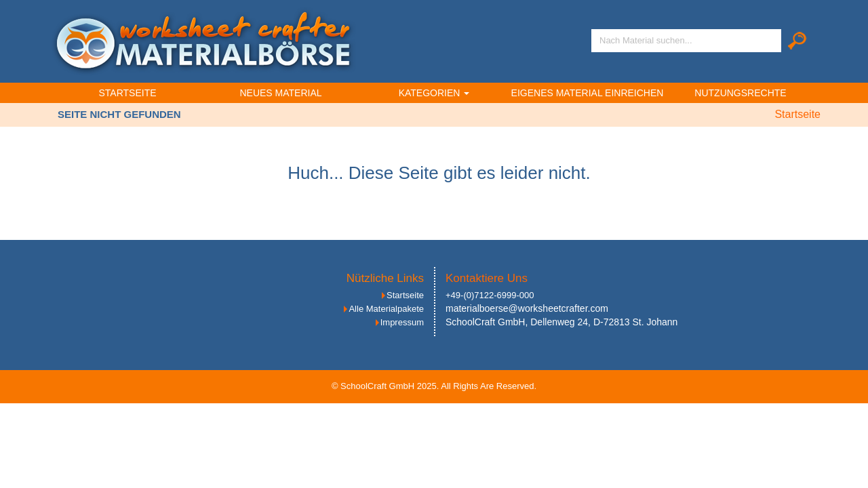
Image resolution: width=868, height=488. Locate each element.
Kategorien (434, 93)
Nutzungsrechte (740, 93)
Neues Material (280, 93)
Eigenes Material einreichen (588, 93)
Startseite (127, 93)
